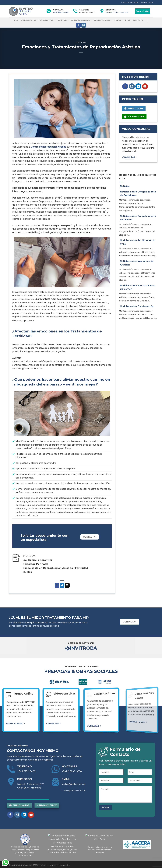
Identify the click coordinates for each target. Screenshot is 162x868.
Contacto (138, 20)
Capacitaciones (103, 20)
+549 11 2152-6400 (87, 12)
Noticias (81, 42)
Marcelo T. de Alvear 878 (117, 12)
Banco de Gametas (81, 20)
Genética (63, 20)
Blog (128, 20)
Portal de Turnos (147, 2)
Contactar (90, 537)
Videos (118, 20)
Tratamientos (47, 20)
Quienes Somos (29, 20)
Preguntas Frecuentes (130, 2)
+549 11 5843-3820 (61, 12)
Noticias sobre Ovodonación (137, 306)
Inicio (16, 20)
